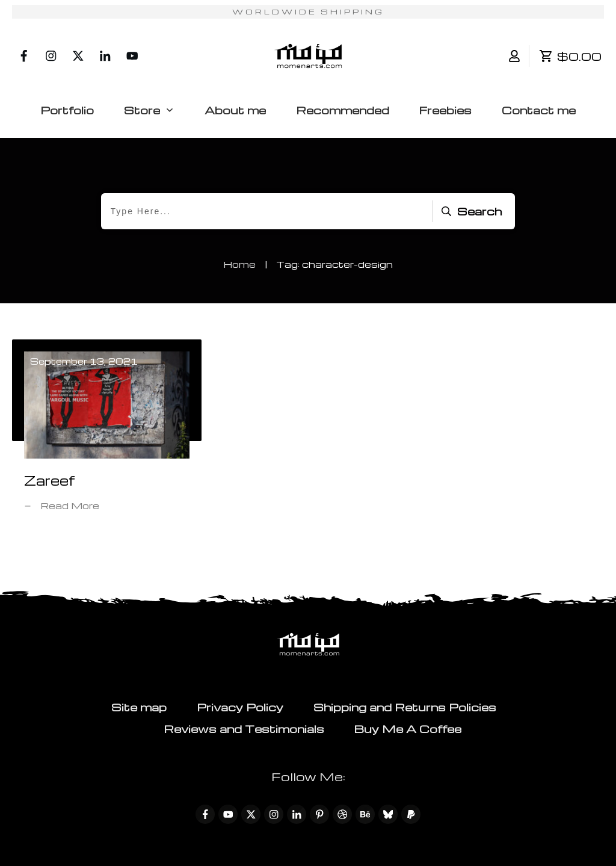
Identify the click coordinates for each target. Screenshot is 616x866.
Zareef (107, 434)
